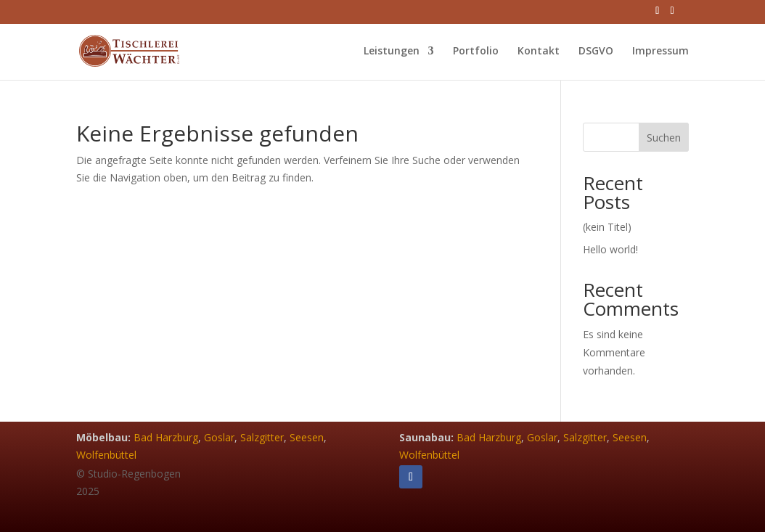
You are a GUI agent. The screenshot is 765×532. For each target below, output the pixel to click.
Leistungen (392, 52)
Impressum (660, 52)
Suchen (664, 138)
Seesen (307, 437)
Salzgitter (262, 437)
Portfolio (476, 52)
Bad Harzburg (166, 437)
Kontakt (539, 52)
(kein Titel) (607, 227)
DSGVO (596, 52)
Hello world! (610, 249)
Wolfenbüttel (106, 455)
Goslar (219, 437)
